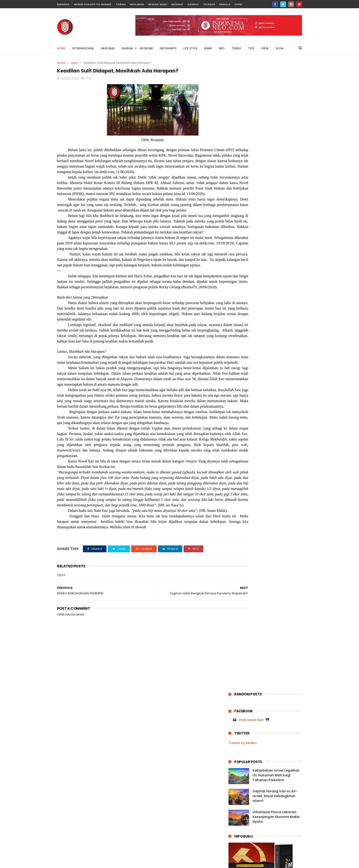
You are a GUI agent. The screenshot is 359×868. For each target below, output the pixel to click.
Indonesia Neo (251, 90)
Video (265, 366)
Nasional (271, 333)
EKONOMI (147, 48)
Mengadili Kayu (260, 836)
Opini (238, 4)
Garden (272, 307)
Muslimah (137, 4)
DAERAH (127, 48)
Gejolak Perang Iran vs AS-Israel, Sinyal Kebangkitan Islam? (275, 166)
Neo (274, 341)
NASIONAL (108, 48)
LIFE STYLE (190, 48)
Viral (278, 366)
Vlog (290, 366)
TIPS (251, 48)
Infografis (290, 307)
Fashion (255, 307)
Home (61, 48)
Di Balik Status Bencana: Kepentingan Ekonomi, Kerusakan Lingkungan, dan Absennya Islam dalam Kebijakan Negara (259, 796)
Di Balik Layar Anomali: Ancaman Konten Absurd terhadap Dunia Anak (275, 820)
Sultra (260, 358)
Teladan (209, 4)
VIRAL (265, 48)
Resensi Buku (158, 4)
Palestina (273, 349)
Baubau (254, 299)
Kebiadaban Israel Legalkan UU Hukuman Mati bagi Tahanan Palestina (276, 145)
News (287, 341)
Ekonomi (237, 307)
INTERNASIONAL (83, 48)
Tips (252, 366)
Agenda (193, 4)
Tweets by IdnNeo (243, 113)
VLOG (280, 48)
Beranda (63, 4)
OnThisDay (239, 349)
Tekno (289, 358)
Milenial (177, 4)
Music (235, 333)
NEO (222, 48)
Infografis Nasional (244, 316)
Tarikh (121, 4)
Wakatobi (238, 375)
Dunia (284, 299)
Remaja (225, 4)
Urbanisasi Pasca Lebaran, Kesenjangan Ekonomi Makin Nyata (276, 187)
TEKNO (237, 48)
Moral (285, 324)
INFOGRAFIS (168, 48)
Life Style (237, 324)
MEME (208, 48)
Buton (270, 299)
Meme (254, 324)
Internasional (273, 316)
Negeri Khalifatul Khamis (93, 4)
